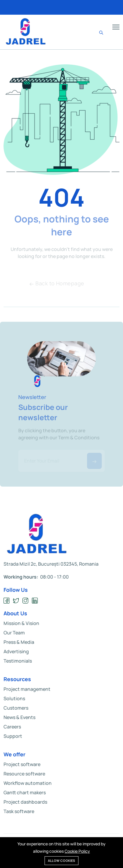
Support (13, 736)
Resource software (24, 774)
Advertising (16, 651)
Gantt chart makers (25, 792)
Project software (22, 764)
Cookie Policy (77, 851)
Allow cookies (61, 861)
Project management (27, 689)
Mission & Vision (21, 623)
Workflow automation (28, 783)
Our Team (14, 633)
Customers (16, 708)
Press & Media (19, 642)
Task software (19, 811)
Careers (12, 727)
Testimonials (18, 661)
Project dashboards (25, 802)
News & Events (19, 717)
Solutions (14, 698)
